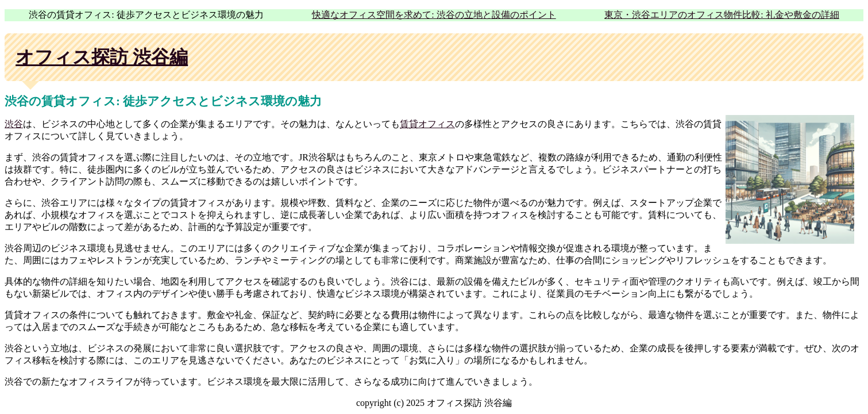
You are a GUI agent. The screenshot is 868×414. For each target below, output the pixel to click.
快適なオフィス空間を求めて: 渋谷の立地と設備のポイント (434, 15)
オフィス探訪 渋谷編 (102, 57)
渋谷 (14, 124)
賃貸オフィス (427, 124)
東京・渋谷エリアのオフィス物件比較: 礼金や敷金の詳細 (722, 15)
